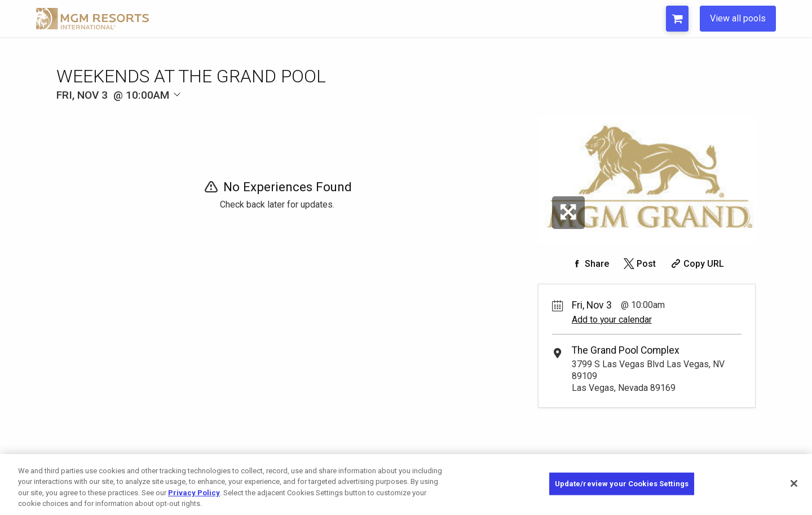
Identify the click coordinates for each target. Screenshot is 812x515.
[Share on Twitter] (639, 264)
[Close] (794, 483)
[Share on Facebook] (589, 264)
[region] (406, 485)
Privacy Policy (194, 493)
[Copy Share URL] (696, 264)
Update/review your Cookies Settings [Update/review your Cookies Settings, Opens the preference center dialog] (622, 484)
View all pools (738, 18)
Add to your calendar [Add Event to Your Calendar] (612, 320)
